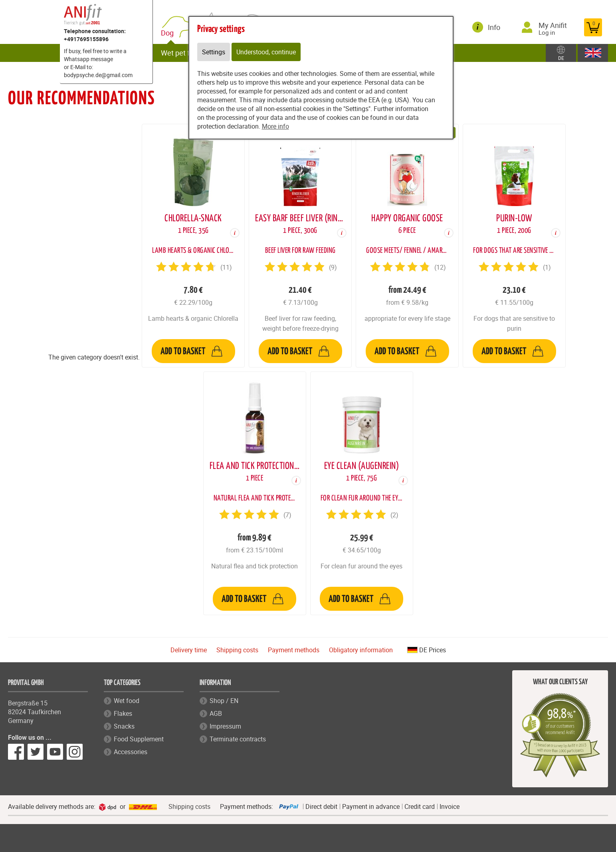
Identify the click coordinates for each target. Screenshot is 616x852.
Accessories (131, 752)
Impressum (225, 726)
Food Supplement (139, 739)
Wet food (127, 701)
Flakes (123, 713)
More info (275, 126)
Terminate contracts (238, 739)
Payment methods (294, 650)
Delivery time (189, 650)
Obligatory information (361, 650)
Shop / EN (224, 701)
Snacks (124, 726)
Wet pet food (181, 53)
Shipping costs (237, 650)
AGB (216, 713)
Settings (214, 52)
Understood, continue (266, 52)
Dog (169, 33)
